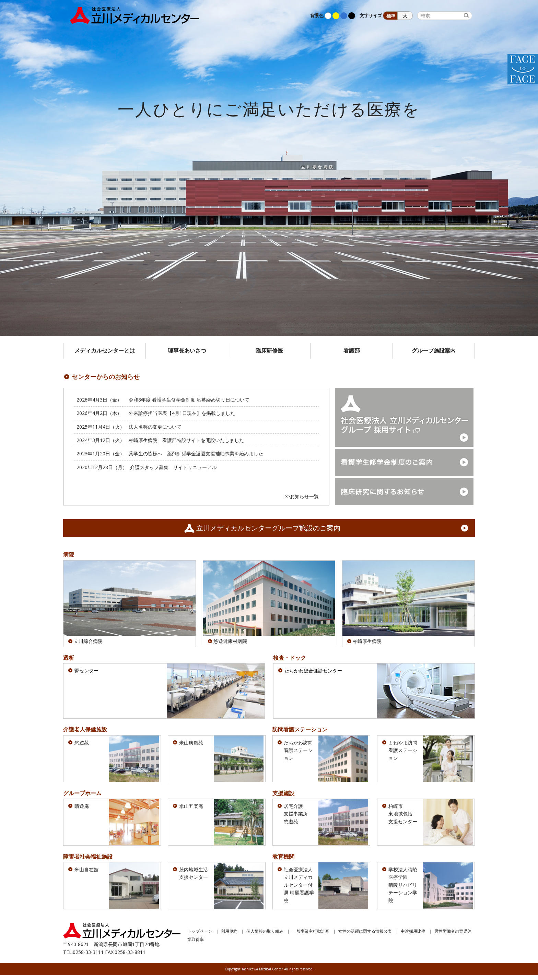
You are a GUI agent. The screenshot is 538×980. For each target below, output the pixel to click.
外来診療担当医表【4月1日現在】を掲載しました (182, 413)
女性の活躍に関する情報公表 (365, 936)
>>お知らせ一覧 (302, 496)
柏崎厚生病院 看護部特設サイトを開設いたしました (186, 440)
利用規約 (229, 936)
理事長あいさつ (187, 350)
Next (529, 168)
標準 (391, 16)
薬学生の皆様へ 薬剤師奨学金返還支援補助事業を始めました (196, 453)
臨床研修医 (269, 350)
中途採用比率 (413, 936)
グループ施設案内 (434, 350)
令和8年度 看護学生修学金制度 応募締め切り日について (189, 400)
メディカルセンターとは (105, 350)
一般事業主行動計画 (311, 936)
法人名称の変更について (155, 427)
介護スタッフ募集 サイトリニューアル (173, 467)
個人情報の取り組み (265, 936)
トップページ (200, 936)
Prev (9, 168)
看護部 (352, 350)
